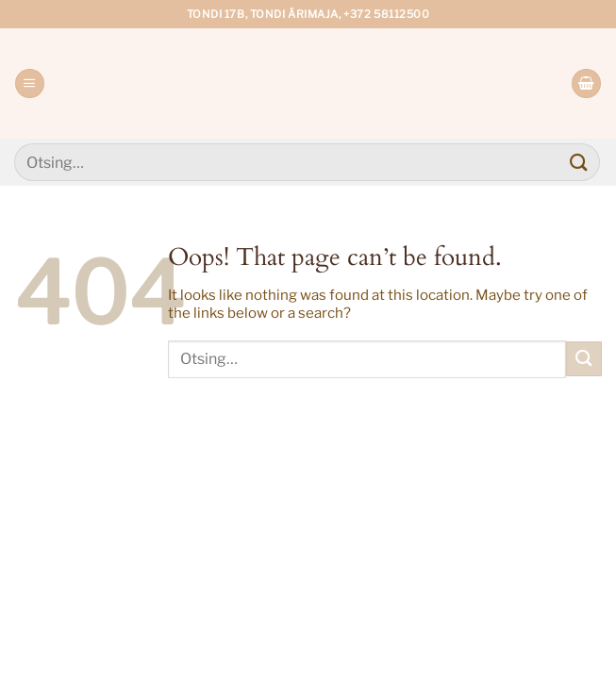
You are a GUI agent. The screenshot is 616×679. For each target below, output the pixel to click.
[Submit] (579, 162)
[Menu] (29, 83)
